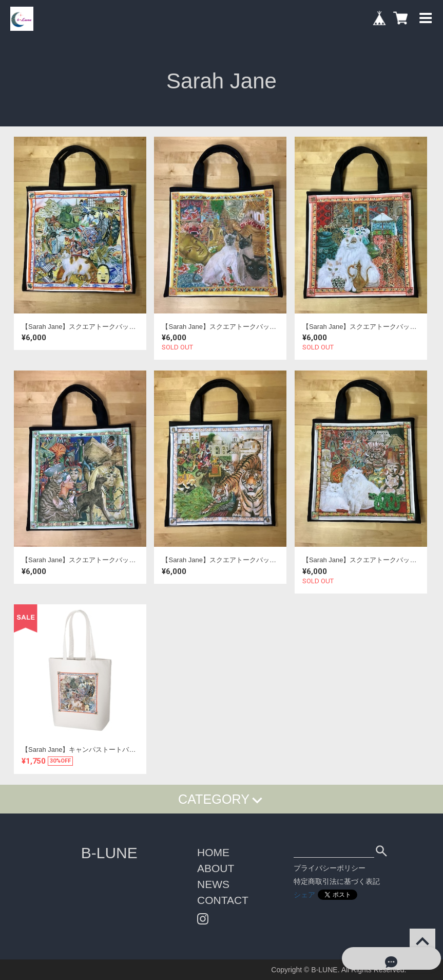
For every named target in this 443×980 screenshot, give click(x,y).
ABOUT (216, 868)
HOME (213, 852)
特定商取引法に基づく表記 (337, 881)
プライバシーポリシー (330, 868)
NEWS (213, 884)
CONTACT (223, 900)
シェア (304, 895)
